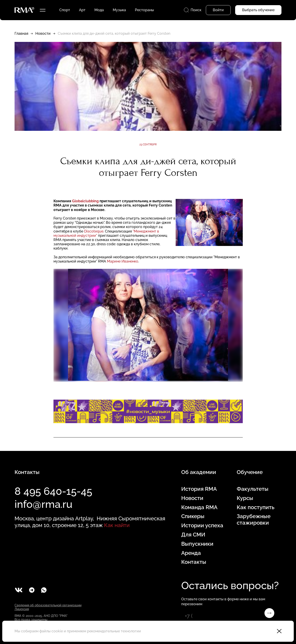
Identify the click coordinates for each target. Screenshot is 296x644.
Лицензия (22, 609)
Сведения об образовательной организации (48, 605)
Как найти (117, 525)
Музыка (119, 10)
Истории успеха (202, 526)
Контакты (194, 562)
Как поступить (256, 507)
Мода (99, 10)
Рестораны (144, 10)
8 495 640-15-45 (53, 491)
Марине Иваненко (123, 261)
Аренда (191, 553)
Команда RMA (199, 507)
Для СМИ (193, 535)
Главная (21, 33)
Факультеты (253, 489)
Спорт (65, 10)
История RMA (199, 489)
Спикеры (193, 516)
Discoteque (94, 231)
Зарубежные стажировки (254, 520)
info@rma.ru (44, 504)
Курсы (245, 498)
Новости (43, 33)
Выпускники (197, 544)
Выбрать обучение (258, 10)
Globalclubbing (85, 201)
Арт (82, 10)
